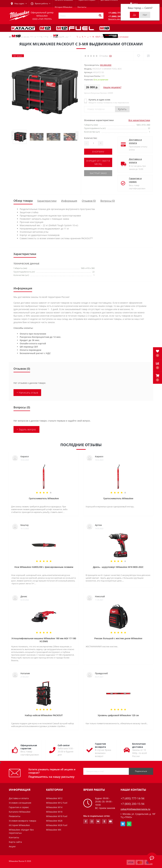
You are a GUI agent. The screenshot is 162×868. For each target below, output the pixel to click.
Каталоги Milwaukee (20, 812)
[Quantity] (93, 143)
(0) (110, 56)
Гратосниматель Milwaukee (44, 498)
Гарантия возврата (100, 745)
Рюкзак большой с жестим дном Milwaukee (118, 638)
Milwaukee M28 (54, 821)
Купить (122, 109)
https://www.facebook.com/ (86, 821)
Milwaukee (106, 65)
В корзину (98, 152)
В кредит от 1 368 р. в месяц (98, 162)
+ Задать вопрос (26, 429)
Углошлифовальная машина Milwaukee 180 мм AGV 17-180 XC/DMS (44, 640)
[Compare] (148, 56)
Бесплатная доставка (139, 745)
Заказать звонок (116, 19)
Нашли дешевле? (112, 87)
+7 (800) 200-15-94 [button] (133, 804)
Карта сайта (15, 842)
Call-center (64, 745)
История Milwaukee (64, 7)
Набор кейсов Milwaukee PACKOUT (44, 715)
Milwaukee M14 (54, 807)
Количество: (91, 138)
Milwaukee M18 (54, 812)
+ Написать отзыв (27, 393)
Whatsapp (129, 824)
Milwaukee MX (54, 830)
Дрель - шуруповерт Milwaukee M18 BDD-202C (118, 567)
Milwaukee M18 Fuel (57, 816)
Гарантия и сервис (133, 180)
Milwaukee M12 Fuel (57, 803)
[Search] (100, 16)
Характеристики (47, 201)
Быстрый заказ (98, 173)
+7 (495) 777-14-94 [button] (133, 798)
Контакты (82, 7)
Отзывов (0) (89, 201)
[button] (157, 378)
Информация (69, 201)
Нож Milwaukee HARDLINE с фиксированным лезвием (44, 567)
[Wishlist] (138, 56)
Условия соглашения (20, 803)
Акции (12, 846)
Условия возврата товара (22, 821)
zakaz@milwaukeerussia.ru (135, 809)
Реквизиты (15, 816)
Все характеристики (139, 120)
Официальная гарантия (29, 747)
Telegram (123, 824)
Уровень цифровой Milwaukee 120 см (118, 715)
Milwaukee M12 (54, 798)
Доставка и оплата (133, 141)
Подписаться (141, 771)
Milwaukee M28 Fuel (57, 825)
